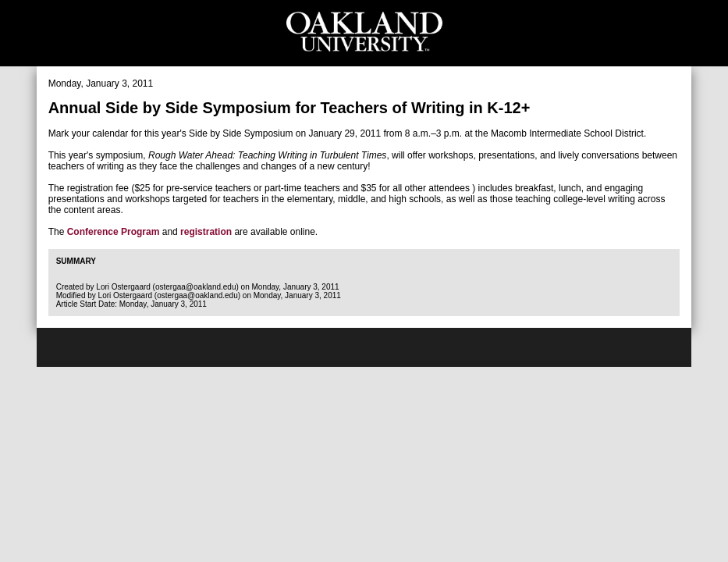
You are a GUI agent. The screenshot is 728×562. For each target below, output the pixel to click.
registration (206, 232)
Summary (76, 261)
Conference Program (114, 232)
